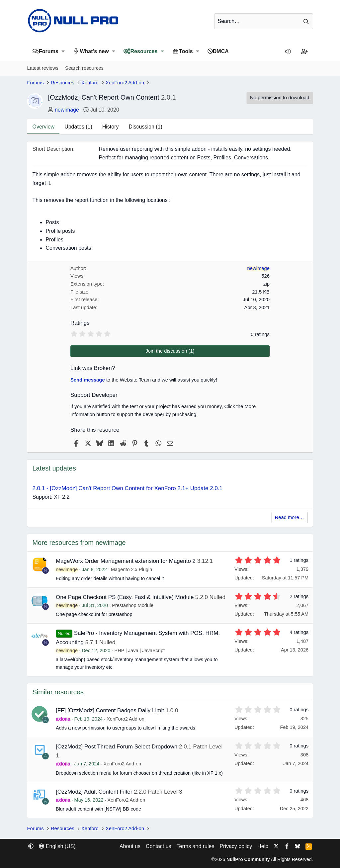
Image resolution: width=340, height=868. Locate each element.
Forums (49, 51)
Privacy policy (236, 846)
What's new (94, 51)
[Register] (305, 52)
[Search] (264, 21)
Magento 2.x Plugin (131, 569)
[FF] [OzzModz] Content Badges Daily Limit (110, 710)
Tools (186, 51)
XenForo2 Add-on (126, 719)
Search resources (84, 68)
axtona (63, 719)
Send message (88, 380)
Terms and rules (196, 846)
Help (263, 846)
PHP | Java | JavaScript (139, 651)
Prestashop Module (133, 605)
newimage (67, 110)
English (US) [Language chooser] (57, 846)
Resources (144, 51)
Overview (43, 127)
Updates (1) (78, 127)
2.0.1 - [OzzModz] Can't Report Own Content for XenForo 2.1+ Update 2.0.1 (127, 488)
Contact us (158, 846)
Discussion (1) (146, 127)
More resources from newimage (79, 543)
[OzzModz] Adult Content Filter (94, 792)
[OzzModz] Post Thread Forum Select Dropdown (117, 747)
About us (130, 846)
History (111, 127)
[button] (63, 51)
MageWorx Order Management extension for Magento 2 (126, 561)
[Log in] (288, 52)
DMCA (221, 51)
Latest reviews (43, 68)
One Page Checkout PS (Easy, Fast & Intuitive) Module (125, 597)
